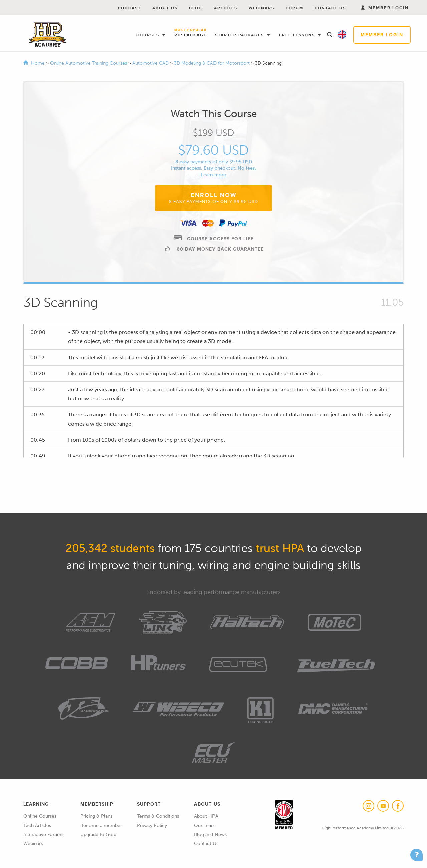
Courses (149, 35)
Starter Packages (240, 35)
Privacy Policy (152, 825)
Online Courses (40, 816)
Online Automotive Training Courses (89, 63)
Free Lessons (298, 35)
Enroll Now (213, 198)
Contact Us (330, 8)
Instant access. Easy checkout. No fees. (213, 168)
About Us (165, 8)
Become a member (101, 825)
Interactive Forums (43, 834)
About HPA (206, 816)
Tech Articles (37, 825)
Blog (196, 8)
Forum (294, 8)
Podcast (130, 8)
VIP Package (191, 33)
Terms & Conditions (158, 816)
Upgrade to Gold (98, 834)
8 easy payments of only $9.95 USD (214, 162)
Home (38, 63)
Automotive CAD (151, 63)
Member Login (382, 35)
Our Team (205, 825)
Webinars (261, 8)
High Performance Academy (48, 35)
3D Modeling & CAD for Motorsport (212, 63)
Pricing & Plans (96, 816)
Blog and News (210, 834)
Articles (226, 8)
